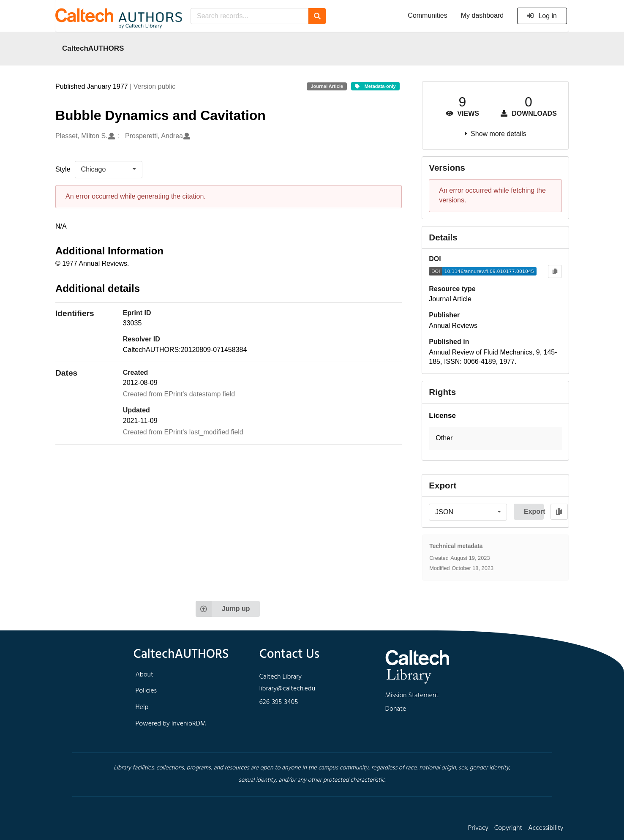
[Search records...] (249, 16)
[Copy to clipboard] (555, 271)
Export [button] (534, 511)
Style (63, 169)
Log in (541, 16)
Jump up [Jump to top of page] (223, 609)
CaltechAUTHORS (93, 48)
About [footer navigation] (144, 675)
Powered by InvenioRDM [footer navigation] (171, 724)
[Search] (317, 16)
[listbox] (109, 169)
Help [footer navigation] (142, 707)
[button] (495, 438)
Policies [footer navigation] (146, 691)
